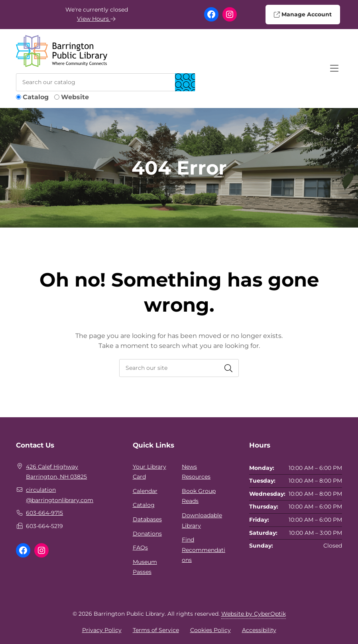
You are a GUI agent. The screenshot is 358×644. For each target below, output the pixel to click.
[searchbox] (179, 368)
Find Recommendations (204, 550)
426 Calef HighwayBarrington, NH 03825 (56, 472)
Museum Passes (145, 567)
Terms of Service (156, 630)
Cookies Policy (210, 630)
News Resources (196, 472)
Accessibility (259, 630)
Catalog (36, 97)
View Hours (96, 19)
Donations (147, 534)
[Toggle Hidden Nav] (334, 69)
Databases (147, 519)
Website (75, 97)
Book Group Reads (199, 496)
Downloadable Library (202, 520)
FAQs (140, 548)
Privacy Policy (102, 630)
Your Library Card (149, 472)
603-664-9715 (44, 513)
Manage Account (303, 14)
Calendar (145, 491)
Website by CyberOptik (254, 614)
